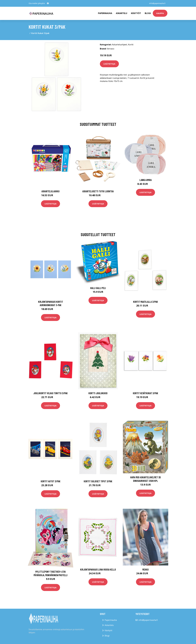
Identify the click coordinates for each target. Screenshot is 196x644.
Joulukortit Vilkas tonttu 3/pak (50, 393)
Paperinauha (111, 620)
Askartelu (122, 13)
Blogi (148, 13)
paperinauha (105, 13)
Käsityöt (136, 13)
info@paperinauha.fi (157, 3)
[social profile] (48, 3)
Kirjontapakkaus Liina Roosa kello (98, 569)
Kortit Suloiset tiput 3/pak (98, 481)
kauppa (160, 13)
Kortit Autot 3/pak (51, 481)
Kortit (131, 45)
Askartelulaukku (50, 191)
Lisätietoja (109, 64)
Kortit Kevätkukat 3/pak (145, 393)
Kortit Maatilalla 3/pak (145, 302)
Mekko (145, 569)
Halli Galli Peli (98, 288)
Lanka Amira (146, 180)
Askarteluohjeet (119, 45)
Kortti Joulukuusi (98, 393)
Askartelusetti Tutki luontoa (98, 191)
